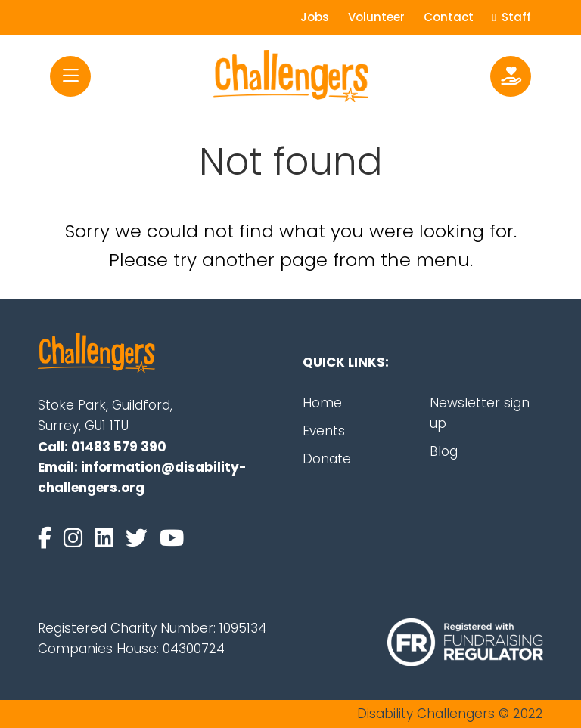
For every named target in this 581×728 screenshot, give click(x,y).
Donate (327, 459)
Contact (449, 17)
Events (324, 431)
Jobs (315, 17)
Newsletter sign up (480, 413)
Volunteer (376, 17)
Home (322, 403)
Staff (512, 17)
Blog (444, 451)
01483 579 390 (119, 447)
